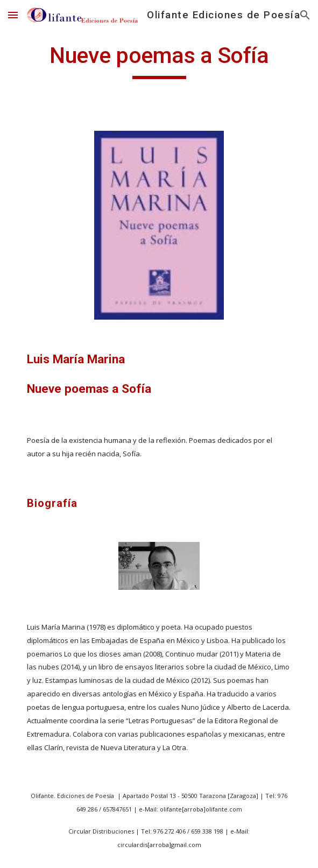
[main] (159, 60)
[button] (13, 15)
